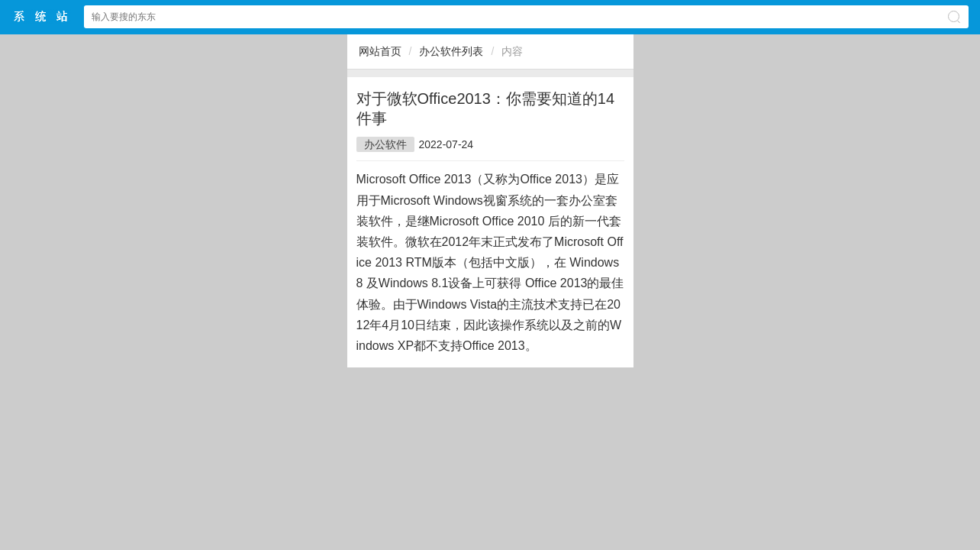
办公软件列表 (451, 51)
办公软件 (385, 144)
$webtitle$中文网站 (41, 16)
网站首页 (380, 51)
